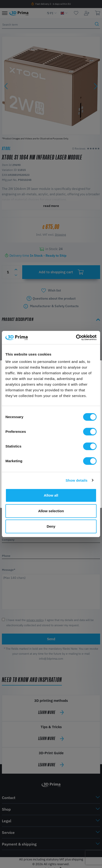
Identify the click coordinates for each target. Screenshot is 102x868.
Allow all (51, 495)
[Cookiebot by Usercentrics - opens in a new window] (76, 338)
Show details (77, 480)
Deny (51, 526)
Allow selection (51, 511)
